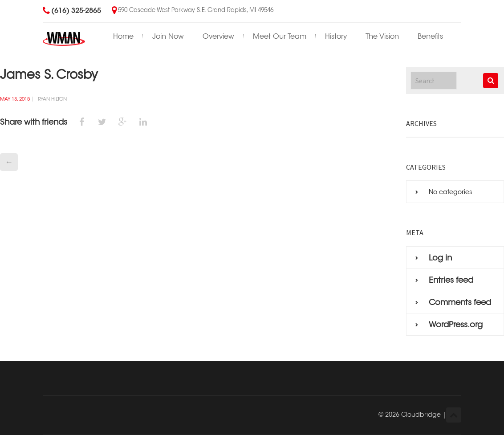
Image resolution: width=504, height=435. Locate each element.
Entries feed (451, 280)
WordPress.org (456, 325)
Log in (440, 258)
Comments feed (460, 302)
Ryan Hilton (52, 99)
